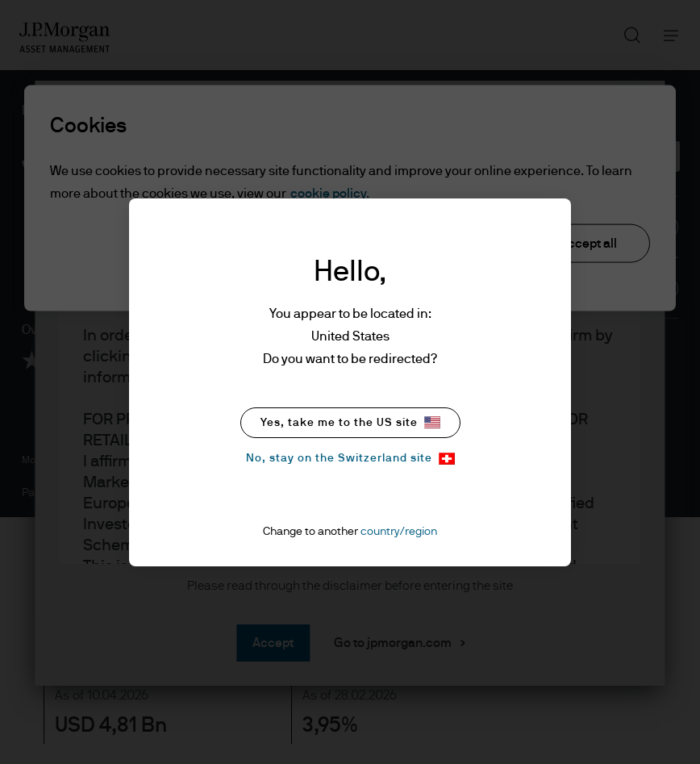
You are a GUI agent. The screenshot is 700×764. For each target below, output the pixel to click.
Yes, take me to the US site (350, 422)
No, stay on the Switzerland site (350, 459)
